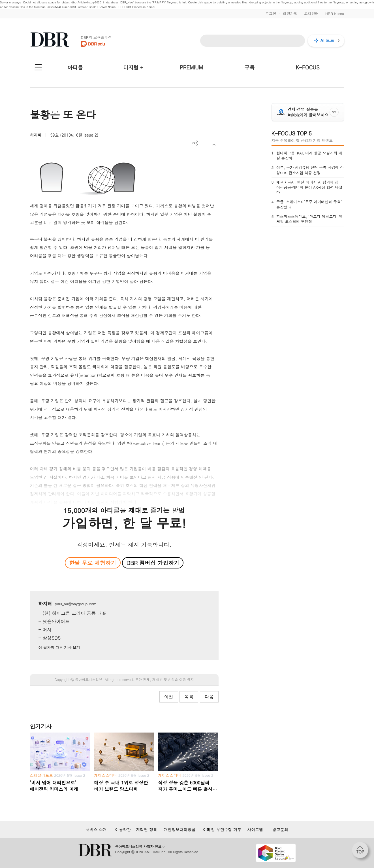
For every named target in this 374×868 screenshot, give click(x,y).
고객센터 (311, 13)
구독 (249, 67)
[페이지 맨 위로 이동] (362, 852)
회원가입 (290, 13)
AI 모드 (327, 40)
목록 (189, 697)
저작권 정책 (147, 829)
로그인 (271, 13)
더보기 (195, 143)
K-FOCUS (307, 67)
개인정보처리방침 (179, 829)
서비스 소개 (96, 829)
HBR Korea (335, 13)
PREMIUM (191, 67)
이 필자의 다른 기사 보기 (59, 647)
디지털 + (133, 67)
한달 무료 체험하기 (93, 563)
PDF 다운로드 (205, 143)
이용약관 (123, 829)
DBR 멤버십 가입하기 (153, 563)
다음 (209, 697)
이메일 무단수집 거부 (222, 829)
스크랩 (214, 143)
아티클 (75, 67)
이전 (169, 697)
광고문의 (280, 829)
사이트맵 (255, 829)
